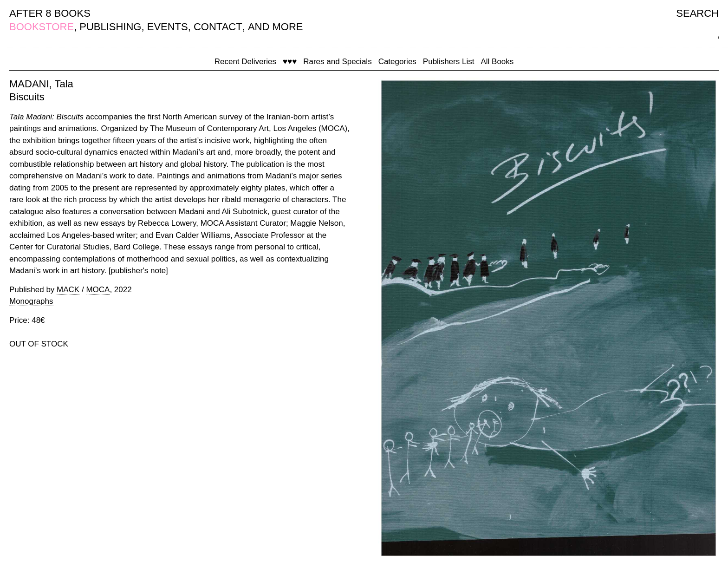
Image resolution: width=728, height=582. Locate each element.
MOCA (98, 290)
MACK (68, 290)
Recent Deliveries (245, 62)
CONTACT (218, 27)
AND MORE (276, 27)
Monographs (31, 301)
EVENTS (168, 27)
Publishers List (449, 62)
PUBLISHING (110, 27)
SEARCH (697, 13)
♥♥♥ (290, 62)
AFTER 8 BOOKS (50, 13)
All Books (497, 62)
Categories (397, 62)
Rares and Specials (337, 62)
